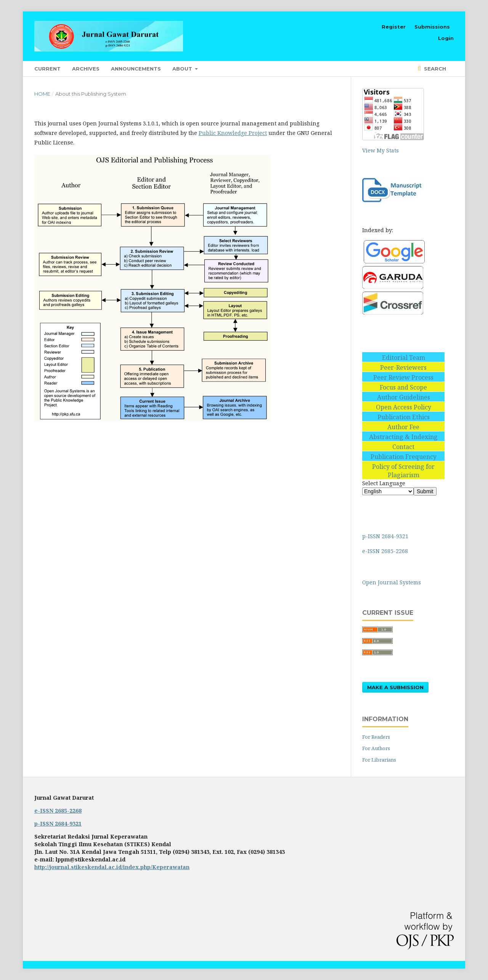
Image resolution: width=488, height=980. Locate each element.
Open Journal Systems (392, 582)
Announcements (136, 69)
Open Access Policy (404, 407)
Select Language (384, 483)
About (183, 69)
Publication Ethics (404, 417)
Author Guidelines (404, 397)
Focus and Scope (403, 387)
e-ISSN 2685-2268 (386, 551)
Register (394, 27)
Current (47, 69)
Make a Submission (395, 687)
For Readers (376, 737)
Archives (86, 69)
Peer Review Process (403, 377)
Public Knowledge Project (233, 133)
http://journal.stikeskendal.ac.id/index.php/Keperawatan (112, 867)
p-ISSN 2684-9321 (386, 536)
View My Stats (380, 150)
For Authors (376, 748)
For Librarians (379, 760)
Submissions (432, 27)
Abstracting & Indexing (403, 437)
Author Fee (403, 427)
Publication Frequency (404, 457)
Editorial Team (404, 358)
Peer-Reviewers (403, 367)
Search (434, 69)
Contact (403, 447)
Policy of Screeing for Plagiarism (403, 471)
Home (42, 94)
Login (446, 38)
